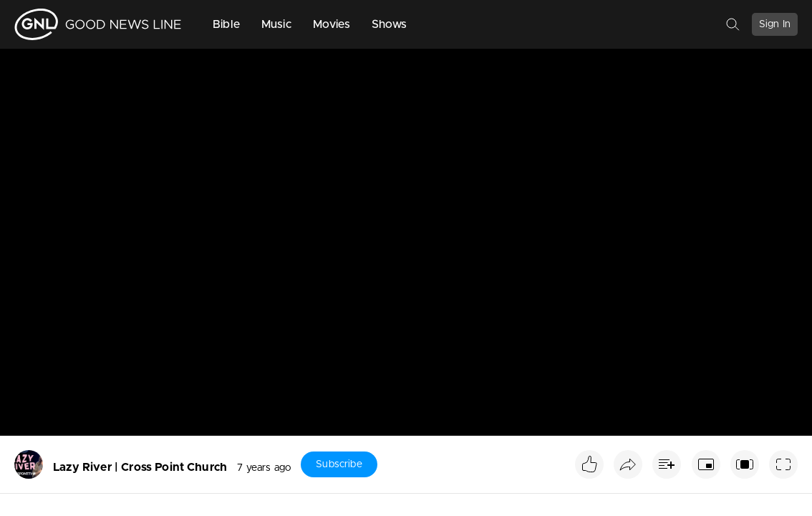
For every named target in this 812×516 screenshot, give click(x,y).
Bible (226, 24)
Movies (332, 24)
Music (276, 24)
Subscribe (339, 464)
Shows (390, 24)
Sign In (775, 24)
